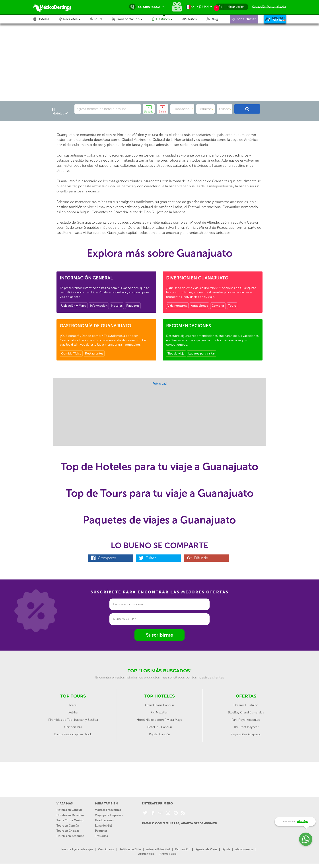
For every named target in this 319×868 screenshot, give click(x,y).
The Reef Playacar (246, 727)
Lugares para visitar (202, 354)
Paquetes (133, 306)
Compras (218, 306)
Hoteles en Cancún (69, 810)
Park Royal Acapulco (246, 720)
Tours (232, 306)
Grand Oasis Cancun (159, 705)
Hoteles (117, 306)
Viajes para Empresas (109, 815)
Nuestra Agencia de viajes (77, 849)
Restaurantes (94, 354)
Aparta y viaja (146, 854)
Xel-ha (73, 712)
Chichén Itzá (73, 727)
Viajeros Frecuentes (108, 810)
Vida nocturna (177, 306)
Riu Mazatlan (159, 712)
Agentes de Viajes (206, 849)
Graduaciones (104, 820)
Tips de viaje (176, 354)
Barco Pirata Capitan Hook (73, 734)
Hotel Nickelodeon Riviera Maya (159, 720)
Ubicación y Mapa (74, 306)
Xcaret (73, 705)
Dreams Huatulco (246, 705)
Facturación (183, 849)
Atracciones (199, 306)
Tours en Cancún (68, 826)
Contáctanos (106, 849)
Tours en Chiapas (68, 831)
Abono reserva (244, 849)
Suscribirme (159, 635)
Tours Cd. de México (70, 820)
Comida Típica (71, 354)
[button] (132, 19)
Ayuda (226, 849)
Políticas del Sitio (130, 849)
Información (99, 306)
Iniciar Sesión (236, 7)
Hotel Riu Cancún (159, 727)
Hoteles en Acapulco (70, 836)
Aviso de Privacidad (158, 849)
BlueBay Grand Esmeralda (246, 712)
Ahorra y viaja (168, 854)
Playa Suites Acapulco (246, 734)
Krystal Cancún (159, 734)
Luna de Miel (103, 826)
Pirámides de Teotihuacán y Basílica (73, 720)
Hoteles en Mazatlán (70, 815)
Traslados (101, 836)
